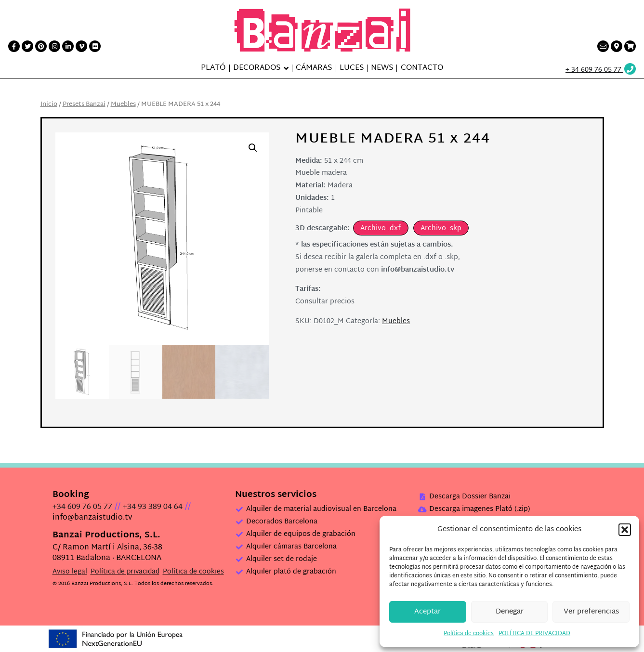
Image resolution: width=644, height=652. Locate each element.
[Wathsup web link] (601, 70)
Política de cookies (469, 634)
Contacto (422, 68)
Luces (352, 68)
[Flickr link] (95, 46)
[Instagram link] (54, 46)
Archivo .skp (441, 228)
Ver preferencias (591, 612)
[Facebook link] (14, 46)
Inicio (49, 104)
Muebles (123, 104)
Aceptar (427, 612)
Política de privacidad (125, 572)
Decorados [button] (257, 68)
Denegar (510, 612)
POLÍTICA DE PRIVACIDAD (534, 634)
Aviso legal (70, 572)
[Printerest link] (41, 46)
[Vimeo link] (81, 46)
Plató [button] (213, 68)
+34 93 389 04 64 (153, 507)
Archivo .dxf (381, 228)
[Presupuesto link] (630, 46)
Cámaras (314, 68)
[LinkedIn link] (68, 46)
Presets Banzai (84, 104)
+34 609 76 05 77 (82, 507)
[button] (625, 530)
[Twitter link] (27, 46)
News (382, 68)
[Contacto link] (603, 46)
